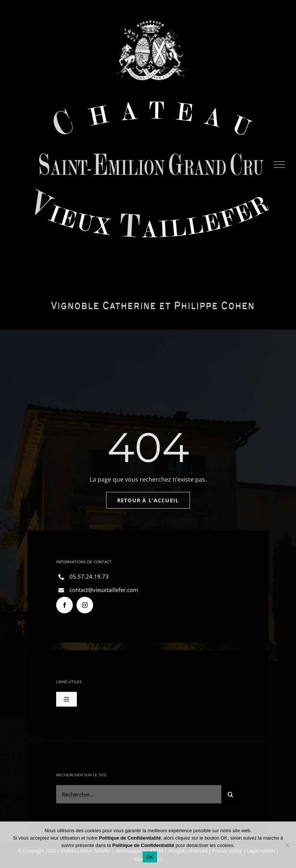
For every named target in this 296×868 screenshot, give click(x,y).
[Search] (231, 798)
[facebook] (64, 607)
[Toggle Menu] (280, 165)
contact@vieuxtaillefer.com (104, 592)
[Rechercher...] (139, 798)
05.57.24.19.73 (89, 578)
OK (150, 857)
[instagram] (85, 607)
